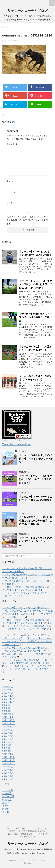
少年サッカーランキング (13, 440)
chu (13, 122)
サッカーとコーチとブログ (28, 11)
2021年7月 (8, 736)
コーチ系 (7, 793)
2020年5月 (8, 779)
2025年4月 (8, 687)
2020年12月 (8, 757)
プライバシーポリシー (39, 828)
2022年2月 (8, 714)
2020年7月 (8, 773)
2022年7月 (8, 708)
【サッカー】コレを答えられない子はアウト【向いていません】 (35, 541)
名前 (10, 181)
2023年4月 (8, 693)
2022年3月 (8, 711)
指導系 (6, 806)
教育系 (6, 809)
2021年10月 (8, 727)
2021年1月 (8, 754)
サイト (10, 202)
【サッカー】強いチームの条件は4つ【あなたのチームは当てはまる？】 (35, 479)
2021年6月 (8, 739)
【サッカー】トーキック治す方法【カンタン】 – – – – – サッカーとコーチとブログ (27, 654)
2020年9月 (8, 767)
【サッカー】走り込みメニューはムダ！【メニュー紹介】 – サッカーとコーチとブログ (27, 641)
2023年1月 (8, 696)
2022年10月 (8, 702)
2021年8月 (8, 733)
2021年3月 (8, 748)
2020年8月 (8, 770)
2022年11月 (8, 699)
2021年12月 (8, 720)
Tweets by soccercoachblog (17, 444)
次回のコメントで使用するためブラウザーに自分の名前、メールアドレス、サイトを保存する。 (27, 220)
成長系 (6, 803)
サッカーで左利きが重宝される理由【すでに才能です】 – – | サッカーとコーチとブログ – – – (27, 614)
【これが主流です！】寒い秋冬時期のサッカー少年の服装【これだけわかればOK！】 (35, 521)
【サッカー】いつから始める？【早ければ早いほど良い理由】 (35, 253)
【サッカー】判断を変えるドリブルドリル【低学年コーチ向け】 (35, 317)
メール (11, 192)
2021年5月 (8, 742)
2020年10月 (8, 764)
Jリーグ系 (7, 790)
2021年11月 (8, 724)
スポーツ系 (8, 797)
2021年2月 (8, 751)
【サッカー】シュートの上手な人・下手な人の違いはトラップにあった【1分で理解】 (35, 284)
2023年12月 (8, 690)
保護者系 (7, 800)
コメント (12, 144)
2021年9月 (8, 730)
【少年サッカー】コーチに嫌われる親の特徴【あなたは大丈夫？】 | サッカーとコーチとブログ (27, 626)
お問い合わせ (21, 828)
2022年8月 (8, 705)
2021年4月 (8, 745)
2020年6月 (8, 776)
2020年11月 (8, 760)
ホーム (10, 828)
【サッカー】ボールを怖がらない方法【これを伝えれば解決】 (35, 498)
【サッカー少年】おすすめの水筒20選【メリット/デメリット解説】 (36, 459)
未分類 (6, 812)
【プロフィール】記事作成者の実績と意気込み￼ (27, 831)
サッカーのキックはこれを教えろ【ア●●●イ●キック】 (35, 378)
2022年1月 (8, 717)
